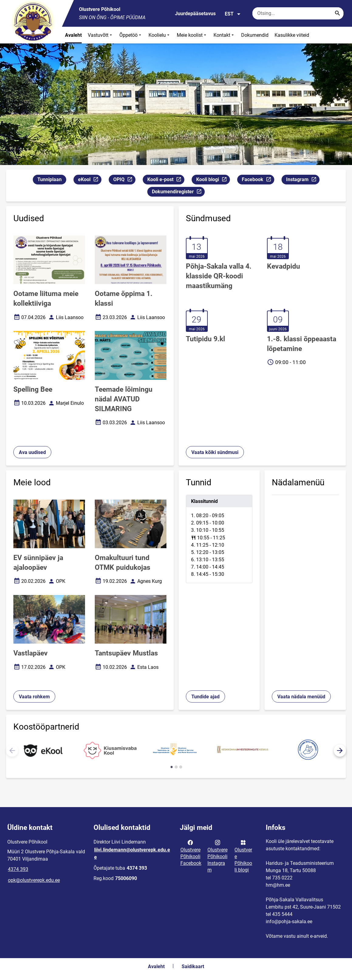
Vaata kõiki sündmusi (215, 452)
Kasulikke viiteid (292, 35)
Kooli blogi (213, 180)
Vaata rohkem (34, 697)
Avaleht (73, 35)
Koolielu (160, 35)
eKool (90, 180)
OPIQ (124, 180)
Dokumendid (255, 35)
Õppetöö (131, 35)
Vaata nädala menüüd (301, 697)
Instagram (303, 180)
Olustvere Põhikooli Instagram (217, 856)
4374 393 (18, 869)
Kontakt (224, 35)
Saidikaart (193, 966)
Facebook (258, 180)
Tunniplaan (50, 179)
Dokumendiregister (178, 193)
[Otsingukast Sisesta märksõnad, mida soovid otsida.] (298, 13)
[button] (340, 751)
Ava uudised (32, 452)
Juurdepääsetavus (195, 14)
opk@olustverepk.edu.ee (34, 880)
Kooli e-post (166, 180)
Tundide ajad (205, 697)
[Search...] (337, 13)
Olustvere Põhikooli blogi (243, 856)
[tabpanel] (219, 539)
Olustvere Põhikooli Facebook (191, 852)
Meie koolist (192, 35)
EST (233, 14)
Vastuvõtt (101, 35)
